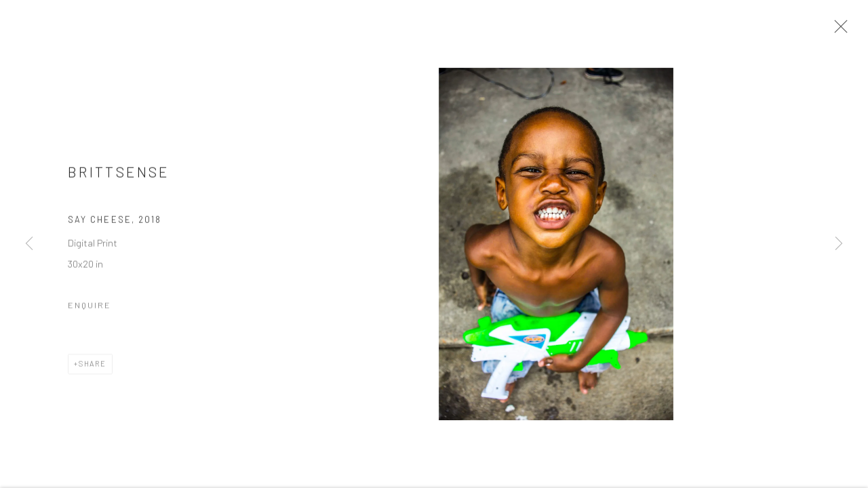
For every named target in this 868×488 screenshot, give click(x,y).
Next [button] (839, 244)
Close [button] (839, 30)
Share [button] (93, 368)
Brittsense (119, 175)
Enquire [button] (90, 309)
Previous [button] (29, 244)
